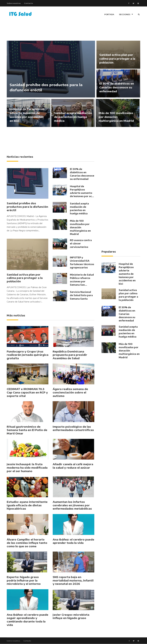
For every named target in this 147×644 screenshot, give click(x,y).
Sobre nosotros (14, 3)
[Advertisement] (73, 30)
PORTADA (109, 15)
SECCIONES (126, 14)
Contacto (28, 3)
